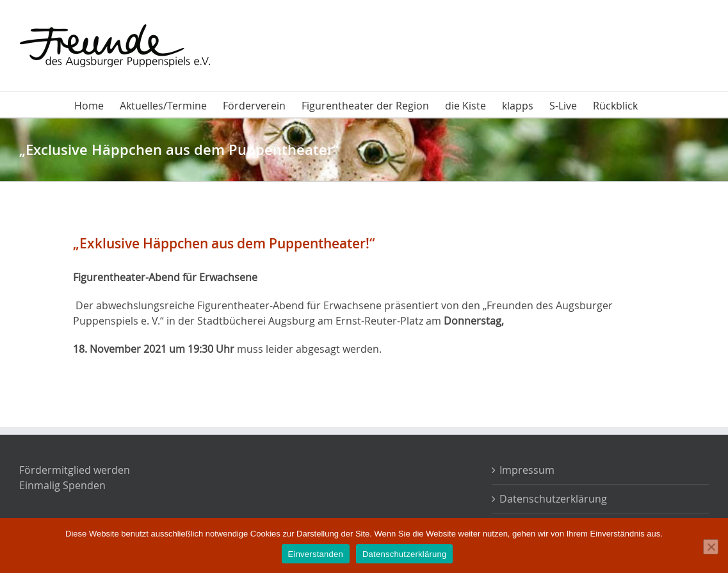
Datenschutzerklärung (553, 499)
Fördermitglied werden (75, 470)
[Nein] (711, 547)
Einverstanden (316, 554)
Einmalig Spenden (62, 485)
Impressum (527, 470)
